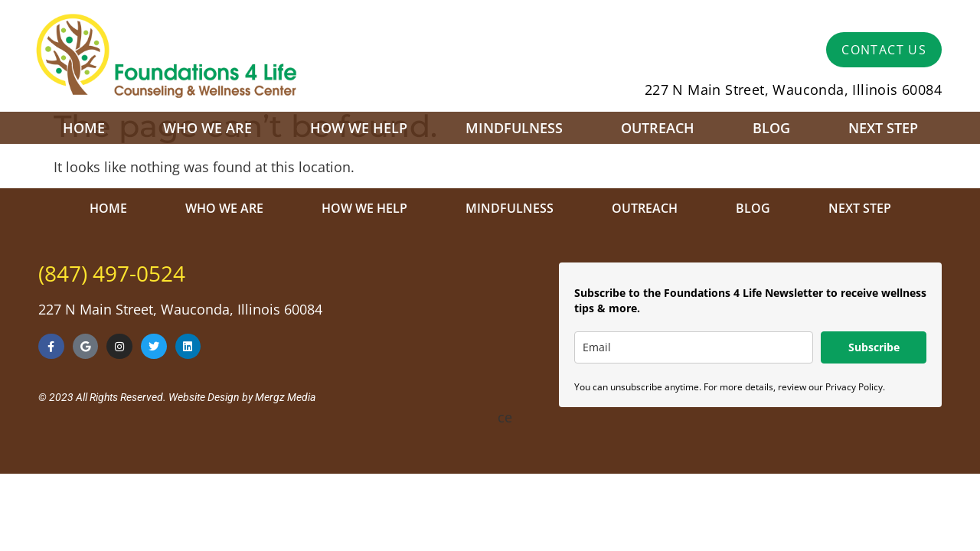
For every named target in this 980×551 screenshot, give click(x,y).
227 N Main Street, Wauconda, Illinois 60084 (793, 90)
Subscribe (874, 347)
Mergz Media (285, 397)
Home (84, 128)
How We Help (359, 128)
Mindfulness (514, 128)
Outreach (658, 128)
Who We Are (207, 128)
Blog (771, 128)
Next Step (883, 128)
